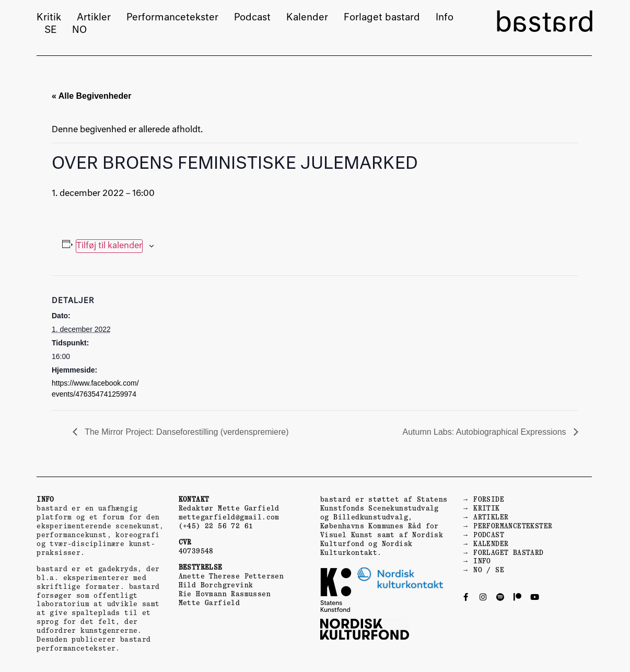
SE (50, 30)
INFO (482, 561)
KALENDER (491, 544)
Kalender (307, 18)
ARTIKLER (491, 517)
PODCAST (489, 535)
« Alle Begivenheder (91, 96)
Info (445, 18)
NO (79, 30)
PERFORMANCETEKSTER (513, 526)
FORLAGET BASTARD (508, 553)
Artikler (94, 18)
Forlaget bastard (382, 18)
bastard (545, 24)
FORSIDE (489, 499)
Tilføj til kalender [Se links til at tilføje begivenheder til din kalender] (109, 246)
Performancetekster (172, 18)
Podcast (252, 18)
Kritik (49, 18)
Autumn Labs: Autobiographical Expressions (485, 432)
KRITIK (486, 508)
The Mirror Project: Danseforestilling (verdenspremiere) (186, 432)
